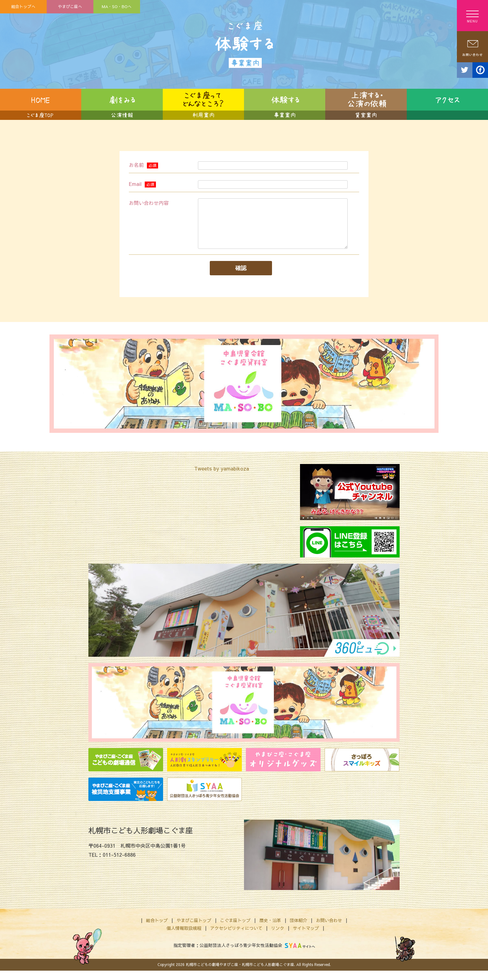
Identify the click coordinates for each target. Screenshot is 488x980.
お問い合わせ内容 (149, 203)
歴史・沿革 (270, 930)
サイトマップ (306, 937)
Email (142, 184)
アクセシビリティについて (236, 937)
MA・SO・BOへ (117, 6)
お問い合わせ (329, 930)
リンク (278, 937)
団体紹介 (298, 930)
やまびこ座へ (70, 6)
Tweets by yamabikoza (222, 478)
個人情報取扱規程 (184, 937)
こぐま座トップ (235, 930)
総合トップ (157, 930)
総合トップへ (23, 6)
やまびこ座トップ (194, 930)
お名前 (143, 165)
